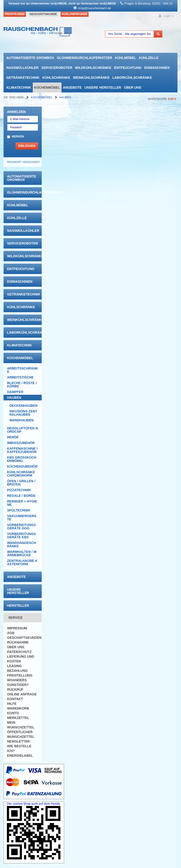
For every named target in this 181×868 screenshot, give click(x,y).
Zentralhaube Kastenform (22, 562)
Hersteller (18, 606)
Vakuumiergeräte (22, 518)
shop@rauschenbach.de (94, 8)
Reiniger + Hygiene (22, 503)
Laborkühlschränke (132, 78)
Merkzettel (18, 718)
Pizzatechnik (19, 490)
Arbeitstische (20, 377)
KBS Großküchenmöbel (22, 459)
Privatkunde (15, 14)
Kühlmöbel (125, 58)
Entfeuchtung (128, 68)
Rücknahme (18, 642)
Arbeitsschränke (23, 370)
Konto (13, 713)
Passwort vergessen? (23, 162)
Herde (13, 437)
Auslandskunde (75, 14)
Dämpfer (15, 392)
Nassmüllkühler (22, 68)
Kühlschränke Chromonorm (21, 474)
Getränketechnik (23, 78)
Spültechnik (19, 510)
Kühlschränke (56, 78)
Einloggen (27, 146)
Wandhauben (22, 420)
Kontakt (15, 699)
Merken (18, 137)
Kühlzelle (149, 58)
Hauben (65, 97)
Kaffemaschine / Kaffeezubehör (22, 450)
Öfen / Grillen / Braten (21, 483)
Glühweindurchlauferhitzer (84, 58)
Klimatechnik (19, 87)
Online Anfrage (22, 694)
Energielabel (20, 756)
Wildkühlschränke (93, 68)
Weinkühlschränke (91, 78)
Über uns (133, 87)
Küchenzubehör (22, 466)
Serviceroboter (57, 68)
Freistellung (20, 675)
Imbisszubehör (21, 443)
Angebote (72, 87)
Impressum (17, 628)
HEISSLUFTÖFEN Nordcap (23, 430)
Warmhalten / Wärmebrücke (22, 553)
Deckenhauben (23, 406)
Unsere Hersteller (103, 87)
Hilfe (12, 704)
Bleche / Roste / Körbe (22, 385)
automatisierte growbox (30, 58)
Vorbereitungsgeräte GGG (21, 527)
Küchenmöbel (47, 87)
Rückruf (15, 689)
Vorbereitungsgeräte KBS (21, 536)
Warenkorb (18, 708)
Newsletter (18, 741)
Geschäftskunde (43, 14)
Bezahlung (17, 671)
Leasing (14, 666)
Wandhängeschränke (22, 544)
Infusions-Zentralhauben (23, 413)
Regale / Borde (21, 496)
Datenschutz (19, 652)
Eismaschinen (157, 68)
